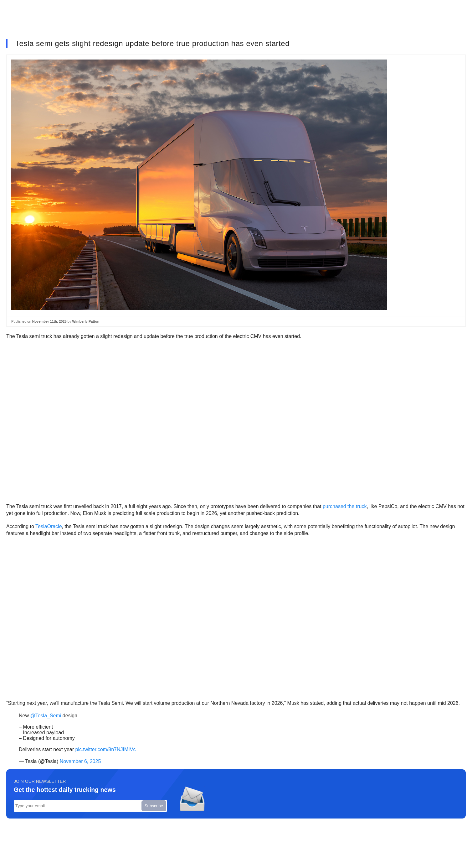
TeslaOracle (49, 526)
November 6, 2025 (80, 761)
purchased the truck (345, 506)
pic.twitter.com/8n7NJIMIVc (106, 749)
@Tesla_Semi (46, 716)
